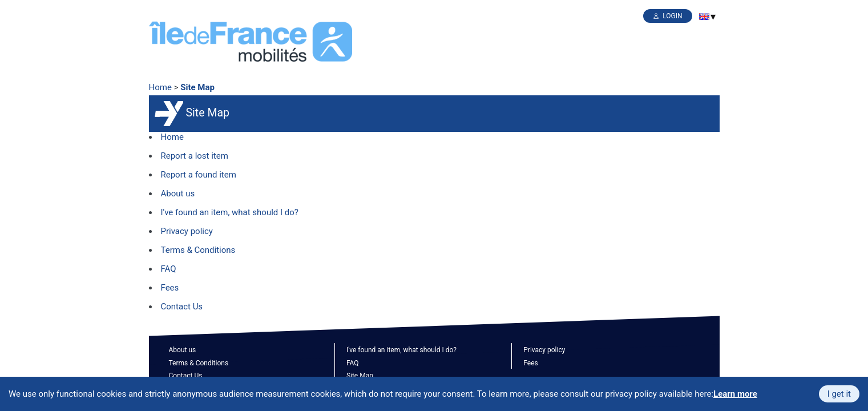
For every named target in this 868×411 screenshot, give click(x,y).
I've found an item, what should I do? (230, 212)
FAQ (169, 269)
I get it (839, 394)
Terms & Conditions (198, 250)
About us (178, 194)
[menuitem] (704, 17)
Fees (170, 288)
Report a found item (199, 175)
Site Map (197, 87)
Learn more (735, 394)
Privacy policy (187, 231)
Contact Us (182, 307)
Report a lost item (195, 156)
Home (160, 87)
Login (672, 16)
